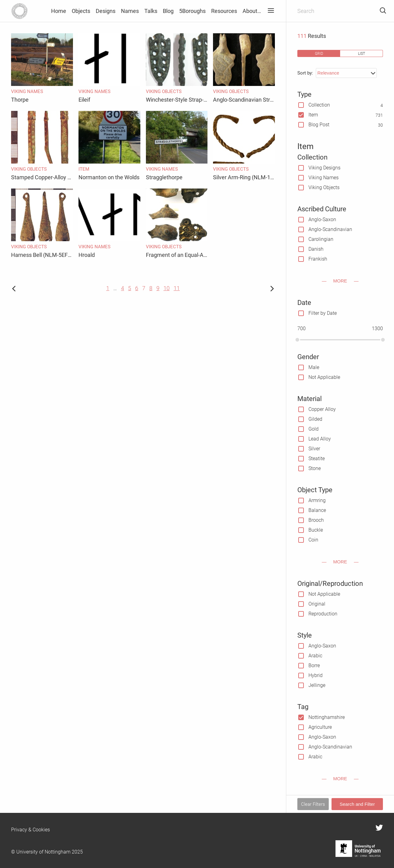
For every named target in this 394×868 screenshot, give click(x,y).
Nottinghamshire (327, 717)
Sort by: (305, 73)
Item (313, 115)
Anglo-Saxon (322, 219)
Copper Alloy (322, 409)
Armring (317, 500)
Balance (317, 510)
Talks (151, 11)
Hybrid (316, 675)
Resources (224, 11)
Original (317, 604)
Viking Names (324, 178)
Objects (81, 11)
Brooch (316, 520)
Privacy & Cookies (30, 830)
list (362, 53)
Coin (313, 540)
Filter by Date (323, 313)
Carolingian (321, 239)
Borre (314, 665)
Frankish (318, 259)
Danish (316, 249)
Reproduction (323, 614)
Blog (168, 11)
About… (252, 11)
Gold (314, 429)
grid (319, 53)
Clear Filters (313, 804)
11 (177, 288)
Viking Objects (324, 187)
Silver (314, 449)
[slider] (297, 340)
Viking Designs (324, 168)
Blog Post (319, 125)
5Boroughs (192, 11)
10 (167, 288)
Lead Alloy (320, 439)
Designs (106, 11)
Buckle (316, 530)
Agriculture (320, 727)
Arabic (315, 656)
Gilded (315, 419)
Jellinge (317, 685)
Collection (319, 105)
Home (59, 11)
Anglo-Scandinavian (330, 229)
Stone (315, 468)
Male (314, 367)
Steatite (317, 458)
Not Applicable (324, 377)
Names (130, 11)
